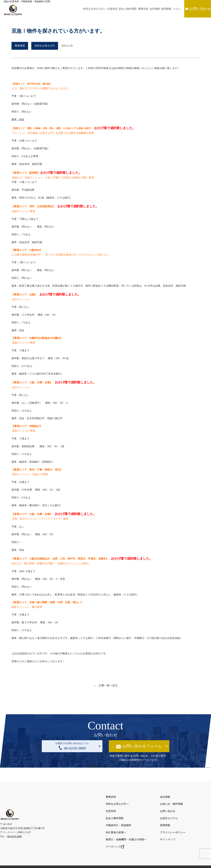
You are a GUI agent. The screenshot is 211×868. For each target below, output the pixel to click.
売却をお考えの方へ (81, 9)
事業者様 (20, 46)
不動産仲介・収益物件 (118, 822)
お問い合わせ (199, 9)
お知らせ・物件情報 (171, 803)
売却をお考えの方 (45, 46)
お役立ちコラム (169, 815)
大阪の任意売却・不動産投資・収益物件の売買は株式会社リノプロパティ (102, 863)
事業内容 (135, 9)
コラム (174, 9)
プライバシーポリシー (173, 828)
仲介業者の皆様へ (116, 828)
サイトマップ (168, 834)
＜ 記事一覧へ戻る (106, 685)
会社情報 (148, 9)
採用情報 (162, 9)
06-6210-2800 (14, 833)
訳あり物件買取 (118, 9)
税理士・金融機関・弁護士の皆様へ (126, 834)
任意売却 (100, 9)
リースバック (115, 840)
